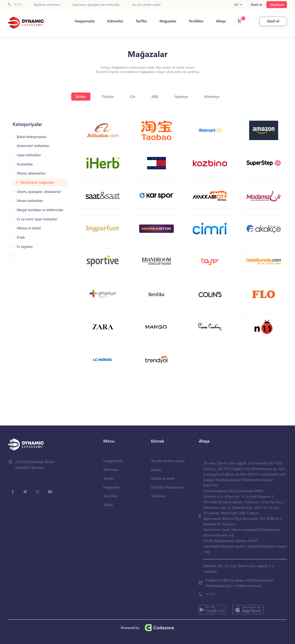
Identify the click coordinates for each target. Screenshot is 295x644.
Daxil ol (256, 5)
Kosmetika (25, 164)
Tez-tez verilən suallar (147, 5)
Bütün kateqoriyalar (32, 137)
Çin (133, 96)
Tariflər (142, 21)
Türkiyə (108, 96)
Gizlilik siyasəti (163, 478)
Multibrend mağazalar (37, 182)
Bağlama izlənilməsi (47, 5)
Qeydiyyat (277, 4)
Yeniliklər (196, 21)
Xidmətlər (115, 21)
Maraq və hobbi (29, 228)
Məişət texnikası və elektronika (40, 210)
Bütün (81, 96)
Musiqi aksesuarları (31, 173)
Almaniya (212, 96)
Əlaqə (221, 21)
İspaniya (181, 96)
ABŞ (155, 96)
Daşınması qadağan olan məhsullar (96, 5)
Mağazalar (168, 21)
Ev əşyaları (25, 247)
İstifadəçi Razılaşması (168, 487)
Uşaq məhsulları (29, 155)
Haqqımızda (85, 21)
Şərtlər (156, 469)
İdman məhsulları (30, 201)
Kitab (21, 237)
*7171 (15, 5)
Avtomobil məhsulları (33, 146)
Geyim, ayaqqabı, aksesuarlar (39, 192)
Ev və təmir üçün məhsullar (37, 219)
